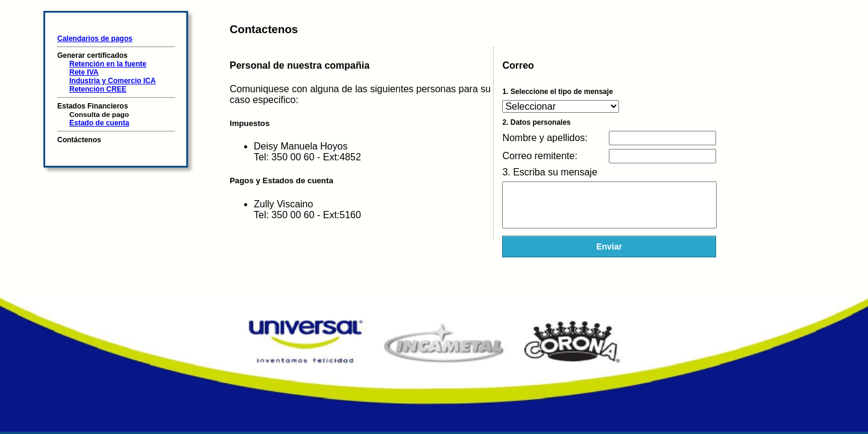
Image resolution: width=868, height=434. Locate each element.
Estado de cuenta (99, 123)
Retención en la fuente (108, 64)
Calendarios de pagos (95, 39)
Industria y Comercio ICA (112, 81)
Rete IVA (84, 72)
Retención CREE (98, 89)
